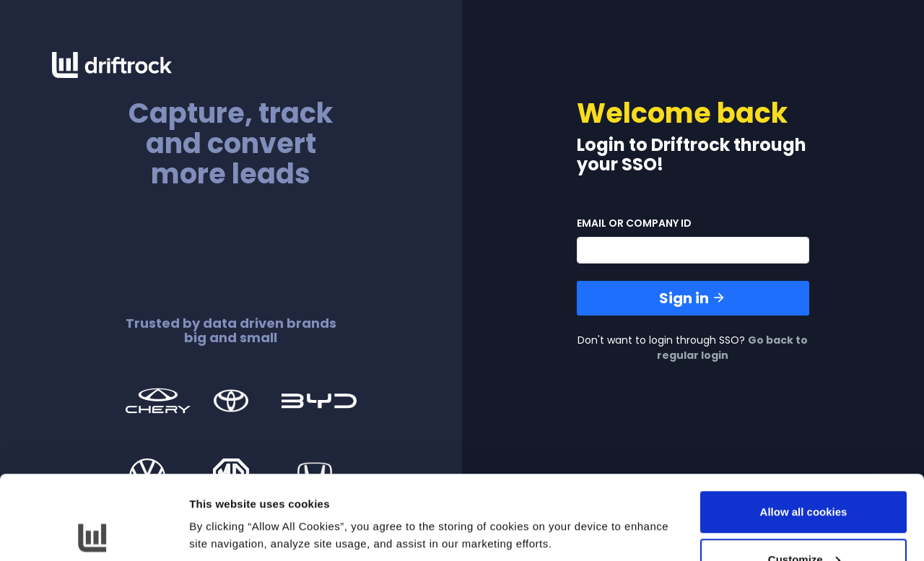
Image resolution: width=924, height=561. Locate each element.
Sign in (693, 298)
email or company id (634, 223)
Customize (804, 475)
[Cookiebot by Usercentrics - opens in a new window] (93, 533)
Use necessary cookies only (803, 522)
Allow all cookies (804, 428)
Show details (223, 499)
